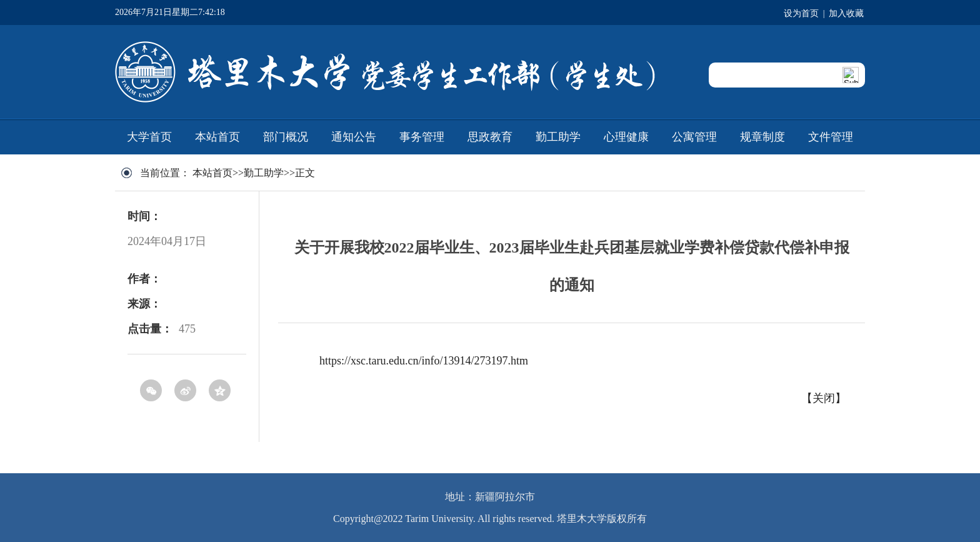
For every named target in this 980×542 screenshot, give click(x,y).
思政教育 (490, 137)
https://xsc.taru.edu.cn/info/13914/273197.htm (424, 361)
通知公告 (354, 137)
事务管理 (422, 137)
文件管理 (831, 137)
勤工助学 (558, 137)
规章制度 (762, 137)
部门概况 (286, 137)
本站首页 (217, 137)
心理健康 (626, 137)
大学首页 (149, 137)
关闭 (824, 398)
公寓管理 (694, 137)
